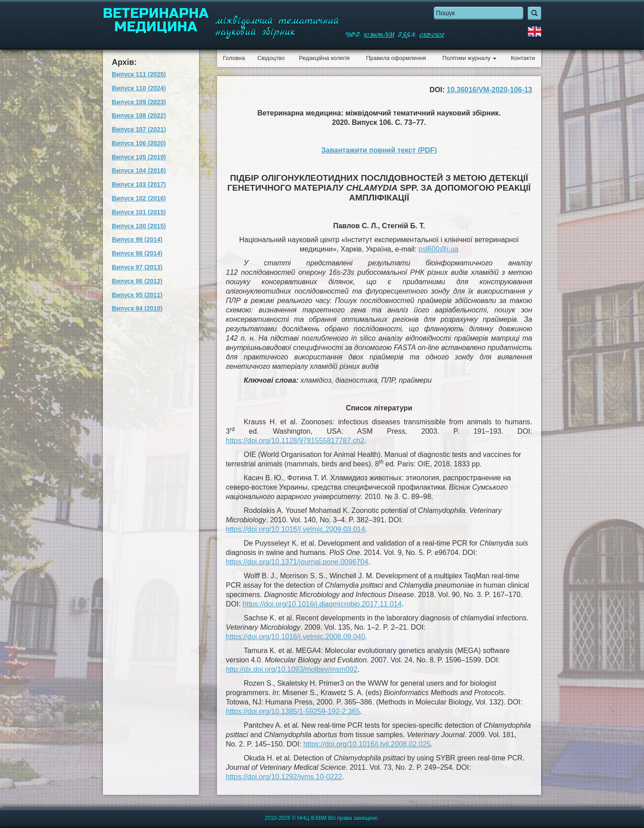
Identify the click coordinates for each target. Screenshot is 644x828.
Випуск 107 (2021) (139, 129)
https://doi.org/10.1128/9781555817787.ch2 (295, 441)
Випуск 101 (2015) (139, 212)
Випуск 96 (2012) (137, 281)
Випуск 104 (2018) (139, 171)
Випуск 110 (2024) (139, 88)
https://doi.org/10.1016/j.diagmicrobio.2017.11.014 (322, 604)
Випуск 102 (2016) (139, 198)
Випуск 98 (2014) (137, 253)
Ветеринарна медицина (156, 20)
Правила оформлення (396, 58)
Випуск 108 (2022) (139, 115)
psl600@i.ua (439, 249)
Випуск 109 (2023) (139, 102)
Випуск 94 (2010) (137, 308)
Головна (234, 58)
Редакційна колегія (324, 58)
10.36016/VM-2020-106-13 (489, 90)
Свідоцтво (271, 58)
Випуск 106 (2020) (139, 143)
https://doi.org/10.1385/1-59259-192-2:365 (293, 711)
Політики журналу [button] (469, 58)
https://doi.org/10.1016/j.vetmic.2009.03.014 (295, 529)
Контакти (523, 58)
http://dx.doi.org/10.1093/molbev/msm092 (292, 669)
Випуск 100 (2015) (139, 226)
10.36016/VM (379, 35)
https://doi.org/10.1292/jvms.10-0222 (284, 777)
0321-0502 (432, 35)
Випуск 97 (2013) (137, 267)
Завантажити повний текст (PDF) (379, 150)
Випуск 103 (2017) (139, 184)
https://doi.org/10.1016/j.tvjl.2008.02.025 (367, 744)
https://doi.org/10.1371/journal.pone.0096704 (297, 562)
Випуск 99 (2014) (137, 239)
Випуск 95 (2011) (137, 295)
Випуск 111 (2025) (139, 74)
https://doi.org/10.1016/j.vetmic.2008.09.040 (295, 637)
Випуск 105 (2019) (139, 157)
